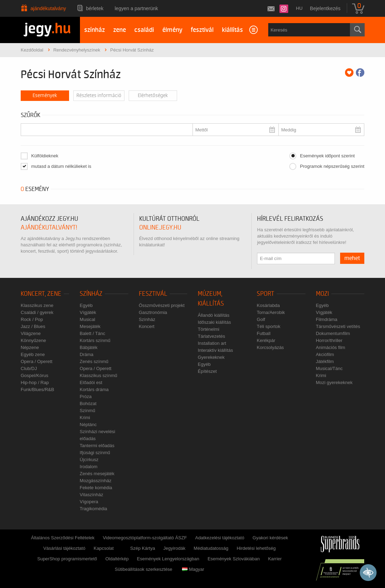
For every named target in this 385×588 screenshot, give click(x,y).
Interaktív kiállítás (215, 350)
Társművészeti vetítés (338, 326)
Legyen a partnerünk (136, 8)
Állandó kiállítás (214, 315)
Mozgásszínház (95, 481)
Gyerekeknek (211, 357)
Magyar (193, 569)
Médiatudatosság (211, 548)
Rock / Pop (32, 319)
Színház (91, 294)
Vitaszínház (91, 495)
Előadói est (91, 382)
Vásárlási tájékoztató (64, 548)
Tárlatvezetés (211, 336)
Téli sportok (268, 326)
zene (120, 30)
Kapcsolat (104, 548)
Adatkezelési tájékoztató (219, 538)
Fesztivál (153, 294)
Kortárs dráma (94, 389)
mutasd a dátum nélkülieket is (61, 166)
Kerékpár (266, 340)
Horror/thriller (329, 340)
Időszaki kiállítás (214, 322)
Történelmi (208, 329)
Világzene (31, 333)
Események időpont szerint (327, 156)
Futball (264, 333)
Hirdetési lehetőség (256, 548)
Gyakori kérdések (270, 538)
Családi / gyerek (37, 312)
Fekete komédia (96, 488)
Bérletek (95, 8)
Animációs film (331, 347)
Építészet (207, 371)
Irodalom (89, 467)
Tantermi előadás (97, 446)
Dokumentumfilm (333, 333)
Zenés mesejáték (97, 474)
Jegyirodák (174, 548)
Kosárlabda (268, 305)
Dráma (86, 354)
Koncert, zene (41, 294)
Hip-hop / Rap (35, 382)
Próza (86, 396)
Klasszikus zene (37, 305)
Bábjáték (89, 347)
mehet (352, 258)
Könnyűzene (33, 340)
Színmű (87, 411)
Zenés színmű (94, 361)
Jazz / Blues (33, 326)
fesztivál (202, 30)
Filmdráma (327, 319)
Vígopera (89, 502)
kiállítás (232, 30)
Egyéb (86, 305)
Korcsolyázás (270, 347)
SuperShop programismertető (67, 559)
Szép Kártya (143, 548)
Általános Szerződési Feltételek (63, 538)
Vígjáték (88, 312)
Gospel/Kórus (35, 375)
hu (299, 8)
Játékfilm (325, 361)
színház (94, 30)
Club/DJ (29, 368)
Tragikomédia (93, 509)
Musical (87, 319)
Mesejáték (90, 326)
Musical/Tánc (329, 368)
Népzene (30, 347)
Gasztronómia (153, 312)
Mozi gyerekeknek (334, 382)
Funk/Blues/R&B (37, 389)
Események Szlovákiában (234, 559)
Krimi (85, 418)
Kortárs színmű (95, 340)
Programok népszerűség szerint (332, 166)
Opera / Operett (36, 361)
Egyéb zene (33, 354)
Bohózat (88, 404)
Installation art (212, 343)
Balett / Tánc (92, 333)
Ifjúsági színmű (95, 453)
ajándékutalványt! (49, 228)
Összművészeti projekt (162, 305)
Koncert (147, 326)
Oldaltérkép (117, 559)
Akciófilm (325, 354)
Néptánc (88, 425)
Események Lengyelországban (168, 559)
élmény (172, 30)
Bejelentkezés (325, 8)
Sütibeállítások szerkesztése (143, 569)
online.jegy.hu (160, 228)
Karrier (275, 559)
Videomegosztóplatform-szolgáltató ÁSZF (145, 538)
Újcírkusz (89, 460)
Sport (265, 294)
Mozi (322, 294)
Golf (261, 319)
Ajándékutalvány (48, 8)
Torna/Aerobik (271, 312)
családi (144, 30)
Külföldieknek (45, 156)
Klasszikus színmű (98, 375)
